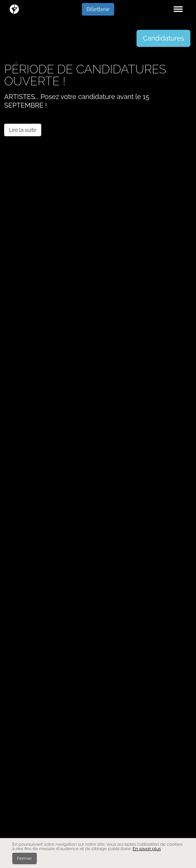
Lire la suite (23, 130)
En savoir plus (147, 849)
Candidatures (163, 38)
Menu (177, 5)
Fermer (25, 858)
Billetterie (98, 9)
